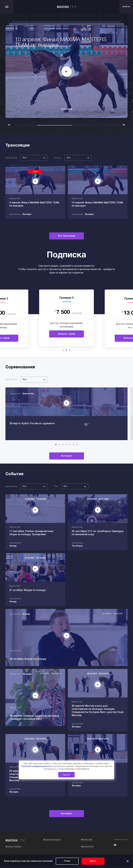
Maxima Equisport (52, 842)
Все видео (67, 462)
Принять (67, 775)
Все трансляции (67, 236)
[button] (63, 350)
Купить (93, 861)
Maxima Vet (87, 842)
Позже (67, 861)
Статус (58, 158)
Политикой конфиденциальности (37, 766)
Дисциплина (11, 158)
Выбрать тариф (67, 334)
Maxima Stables (13, 849)
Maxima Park (87, 849)
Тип (56, 493)
